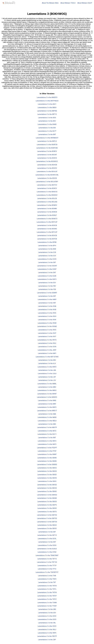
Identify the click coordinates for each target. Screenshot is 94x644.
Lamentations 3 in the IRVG (47, 313)
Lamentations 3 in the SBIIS (47, 481)
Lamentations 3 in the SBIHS (47, 478)
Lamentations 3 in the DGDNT (47, 266)
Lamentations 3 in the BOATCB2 (47, 148)
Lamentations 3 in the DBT (47, 262)
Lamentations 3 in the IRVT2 (47, 340)
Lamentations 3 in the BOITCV (47, 185)
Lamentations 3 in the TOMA (47, 603)
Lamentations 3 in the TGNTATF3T (47, 572)
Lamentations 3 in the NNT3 (47, 444)
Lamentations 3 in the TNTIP (47, 596)
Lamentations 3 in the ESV (47, 283)
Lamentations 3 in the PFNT (47, 451)
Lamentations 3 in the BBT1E (47, 114)
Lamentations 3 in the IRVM (47, 323)
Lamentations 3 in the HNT (47, 303)
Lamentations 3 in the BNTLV (47, 141)
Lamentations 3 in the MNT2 (47, 407)
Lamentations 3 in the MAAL (47, 384)
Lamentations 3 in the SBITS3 (47, 518)
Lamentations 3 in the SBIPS (47, 505)
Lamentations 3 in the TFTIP (47, 566)
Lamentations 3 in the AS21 (47, 104)
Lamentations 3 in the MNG (47, 401)
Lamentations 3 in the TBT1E (47, 559)
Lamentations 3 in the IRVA (47, 306)
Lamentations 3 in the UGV (47, 613)
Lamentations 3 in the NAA (47, 414)
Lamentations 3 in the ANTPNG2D (47, 101)
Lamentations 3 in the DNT (47, 273)
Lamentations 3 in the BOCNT (47, 155)
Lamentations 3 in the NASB (47, 417)
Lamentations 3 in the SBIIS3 (47, 488)
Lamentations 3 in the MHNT (47, 394)
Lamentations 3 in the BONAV (47, 209)
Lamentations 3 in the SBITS (47, 512)
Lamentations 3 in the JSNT (47, 350)
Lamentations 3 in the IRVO (47, 330)
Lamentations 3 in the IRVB (47, 310)
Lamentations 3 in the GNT (47, 296)
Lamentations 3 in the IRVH (47, 316)
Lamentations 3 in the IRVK (47, 320)
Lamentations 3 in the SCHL (47, 539)
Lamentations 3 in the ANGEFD (47, 97)
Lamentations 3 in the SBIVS (47, 528)
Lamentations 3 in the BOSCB (47, 225)
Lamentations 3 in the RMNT (47, 454)
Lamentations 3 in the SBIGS (47, 475)
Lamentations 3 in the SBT (47, 532)
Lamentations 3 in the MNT (47, 404)
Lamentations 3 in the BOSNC (47, 229)
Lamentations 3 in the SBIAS (47, 458)
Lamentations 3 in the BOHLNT (47, 172)
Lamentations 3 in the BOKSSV (47, 195)
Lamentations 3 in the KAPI (47, 353)
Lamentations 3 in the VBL (47, 623)
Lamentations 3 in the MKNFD (47, 397)
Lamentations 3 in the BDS (47, 118)
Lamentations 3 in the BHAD (47, 124)
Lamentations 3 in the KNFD (47, 367)
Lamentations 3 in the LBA (47, 370)
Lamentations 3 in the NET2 (47, 431)
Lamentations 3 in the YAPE (47, 633)
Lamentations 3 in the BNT (47, 134)
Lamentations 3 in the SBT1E (47, 535)
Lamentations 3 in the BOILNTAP (47, 182)
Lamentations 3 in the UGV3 (47, 619)
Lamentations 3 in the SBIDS (47, 471)
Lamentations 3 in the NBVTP (47, 427)
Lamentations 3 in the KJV (47, 363)
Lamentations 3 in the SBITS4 (47, 522)
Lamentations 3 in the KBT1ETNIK (47, 357)
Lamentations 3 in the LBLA (47, 374)
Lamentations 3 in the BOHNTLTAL (47, 175)
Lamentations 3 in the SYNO (47, 552)
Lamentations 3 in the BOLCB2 (47, 202)
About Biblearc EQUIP (85, 3)
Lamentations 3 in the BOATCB (47, 145)
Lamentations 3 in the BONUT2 (47, 219)
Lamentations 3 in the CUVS (47, 259)
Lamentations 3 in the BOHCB (47, 165)
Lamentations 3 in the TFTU (47, 569)
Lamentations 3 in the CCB (47, 252)
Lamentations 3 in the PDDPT (47, 448)
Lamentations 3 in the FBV (47, 286)
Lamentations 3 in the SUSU (47, 545)
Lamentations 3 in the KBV (47, 360)
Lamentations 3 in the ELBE (47, 276)
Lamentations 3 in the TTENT (47, 606)
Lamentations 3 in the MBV (47, 387)
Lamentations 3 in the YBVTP (47, 636)
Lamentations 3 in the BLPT (47, 131)
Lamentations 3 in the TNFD (47, 579)
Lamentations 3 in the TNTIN (47, 592)
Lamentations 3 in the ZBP (47, 640)
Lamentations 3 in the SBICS (47, 468)
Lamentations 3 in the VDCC (47, 626)
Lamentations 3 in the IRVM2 (47, 326)
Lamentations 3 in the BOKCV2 (47, 192)
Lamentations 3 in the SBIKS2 (47, 495)
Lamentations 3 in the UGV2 (47, 616)
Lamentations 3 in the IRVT (47, 337)
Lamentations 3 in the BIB (47, 128)
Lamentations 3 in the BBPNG (47, 111)
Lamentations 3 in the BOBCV (47, 151)
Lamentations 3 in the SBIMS (47, 498)
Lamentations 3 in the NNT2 (47, 441)
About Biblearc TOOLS (68, 3)
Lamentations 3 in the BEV (47, 121)
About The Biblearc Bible (50, 3)
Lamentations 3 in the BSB (47, 249)
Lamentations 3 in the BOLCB (47, 198)
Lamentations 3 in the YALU (47, 630)
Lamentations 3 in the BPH (47, 246)
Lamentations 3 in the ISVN (47, 347)
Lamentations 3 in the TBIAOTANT (47, 555)
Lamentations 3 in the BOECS (47, 158)
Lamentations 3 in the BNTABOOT (47, 138)
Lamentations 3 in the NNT (47, 438)
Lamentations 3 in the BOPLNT (47, 222)
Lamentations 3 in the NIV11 (47, 434)
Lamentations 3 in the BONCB (47, 212)
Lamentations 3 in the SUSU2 (47, 549)
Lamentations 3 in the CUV (47, 256)
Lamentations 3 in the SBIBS (47, 461)
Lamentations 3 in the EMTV (47, 279)
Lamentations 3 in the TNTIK (47, 586)
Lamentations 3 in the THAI (47, 576)
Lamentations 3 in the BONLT (47, 215)
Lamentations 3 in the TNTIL (47, 589)
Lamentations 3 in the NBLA (47, 421)
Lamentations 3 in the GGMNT (47, 293)
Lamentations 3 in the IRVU (47, 343)
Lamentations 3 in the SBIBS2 (47, 465)
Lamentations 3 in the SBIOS (47, 502)
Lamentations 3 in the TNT (47, 582)
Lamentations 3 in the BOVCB (47, 235)
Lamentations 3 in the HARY (47, 299)
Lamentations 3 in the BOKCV (47, 188)
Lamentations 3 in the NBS (47, 424)
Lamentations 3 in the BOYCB (47, 239)
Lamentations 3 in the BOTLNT (47, 232)
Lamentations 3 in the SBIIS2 (47, 485)
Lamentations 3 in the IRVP (47, 333)
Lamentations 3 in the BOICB (47, 178)
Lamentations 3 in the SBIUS (47, 525)
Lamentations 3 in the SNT (47, 542)
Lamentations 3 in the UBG (47, 609)
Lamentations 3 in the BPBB (47, 242)
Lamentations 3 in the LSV (47, 380)
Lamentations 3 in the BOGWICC (47, 161)
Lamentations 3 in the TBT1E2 (47, 562)
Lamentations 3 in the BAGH (47, 108)
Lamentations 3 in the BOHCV (47, 168)
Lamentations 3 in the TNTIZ (47, 599)
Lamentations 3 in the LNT (47, 377)
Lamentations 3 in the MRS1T (47, 411)
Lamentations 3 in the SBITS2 (47, 515)
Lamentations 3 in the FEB (47, 289)
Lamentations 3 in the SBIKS (47, 491)
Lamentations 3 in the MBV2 (47, 390)
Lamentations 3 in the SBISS (47, 508)
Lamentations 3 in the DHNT (47, 269)
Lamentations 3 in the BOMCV (47, 205)
